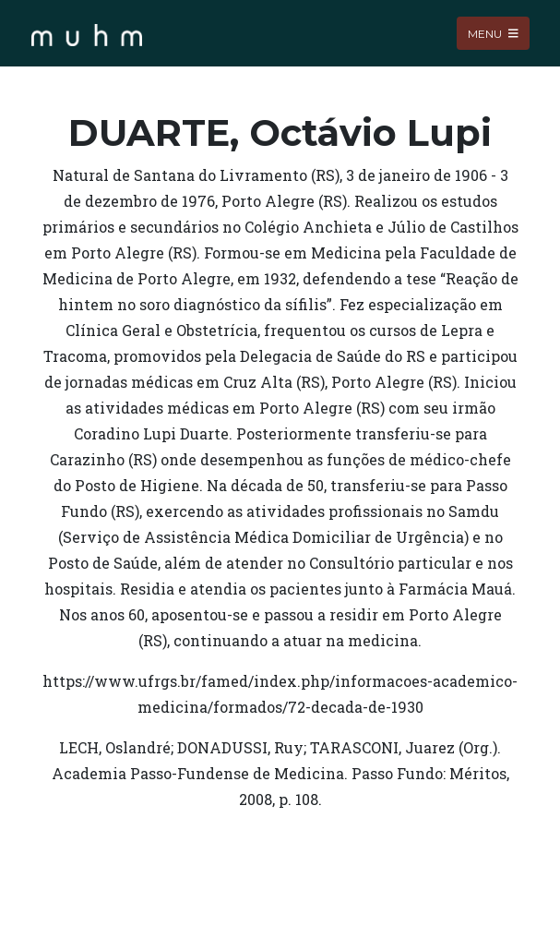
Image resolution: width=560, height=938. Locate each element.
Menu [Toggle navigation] (493, 33)
